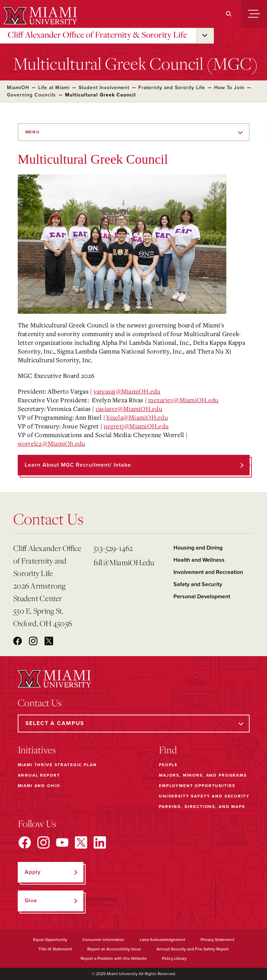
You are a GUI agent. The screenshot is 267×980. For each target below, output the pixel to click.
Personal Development (202, 597)
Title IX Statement (55, 949)
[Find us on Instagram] (43, 842)
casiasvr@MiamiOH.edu (129, 409)
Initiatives (37, 750)
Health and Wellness (199, 560)
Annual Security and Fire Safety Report (193, 949)
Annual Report (39, 775)
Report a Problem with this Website (114, 958)
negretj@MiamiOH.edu (136, 426)
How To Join (229, 88)
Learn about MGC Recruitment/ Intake (78, 465)
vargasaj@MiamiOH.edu (127, 391)
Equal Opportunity (50, 940)
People (168, 765)
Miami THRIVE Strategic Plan (57, 765)
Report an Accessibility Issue (114, 949)
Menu (33, 132)
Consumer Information (103, 940)
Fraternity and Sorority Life (172, 88)
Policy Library (174, 958)
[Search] (229, 14)
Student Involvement (104, 88)
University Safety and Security (204, 796)
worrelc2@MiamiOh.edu (52, 443)
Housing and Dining (198, 548)
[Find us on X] (81, 842)
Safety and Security (198, 584)
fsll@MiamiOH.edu (124, 562)
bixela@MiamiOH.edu (137, 417)
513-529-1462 (113, 548)
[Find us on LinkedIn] (100, 842)
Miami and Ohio (39, 786)
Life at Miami (54, 88)
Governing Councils (31, 95)
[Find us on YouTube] (62, 842)
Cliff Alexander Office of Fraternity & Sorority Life (97, 34)
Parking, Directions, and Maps (202, 807)
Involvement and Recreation (208, 572)
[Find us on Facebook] (25, 842)
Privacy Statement (217, 940)
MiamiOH (18, 88)
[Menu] (254, 14)
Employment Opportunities (197, 786)
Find (168, 750)
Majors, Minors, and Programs (203, 775)
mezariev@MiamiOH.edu (183, 400)
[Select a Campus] (134, 724)
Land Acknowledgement (163, 940)
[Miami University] (39, 16)
